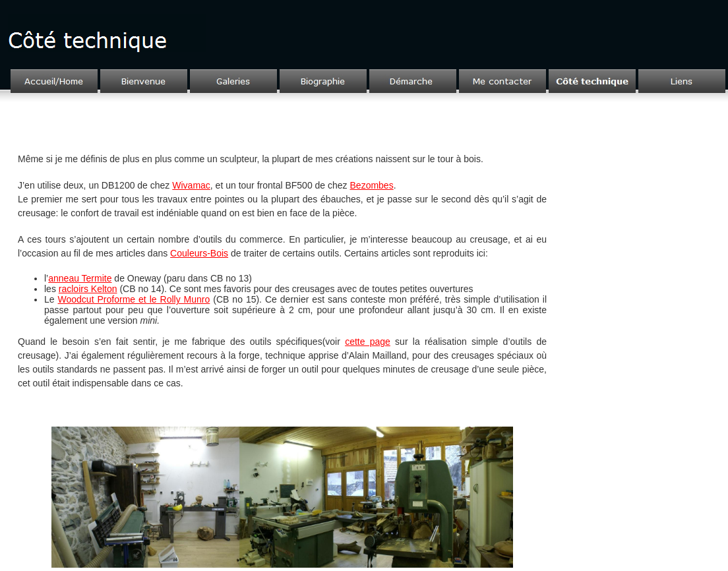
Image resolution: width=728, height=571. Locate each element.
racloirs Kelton (88, 289)
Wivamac (191, 185)
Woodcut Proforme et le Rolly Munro (134, 299)
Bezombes (372, 185)
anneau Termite (80, 278)
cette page (368, 342)
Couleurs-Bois (199, 253)
